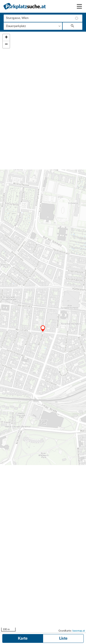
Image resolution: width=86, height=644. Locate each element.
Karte (23, 638)
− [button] (6, 45)
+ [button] (6, 38)
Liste (63, 638)
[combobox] (43, 18)
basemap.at (79, 631)
